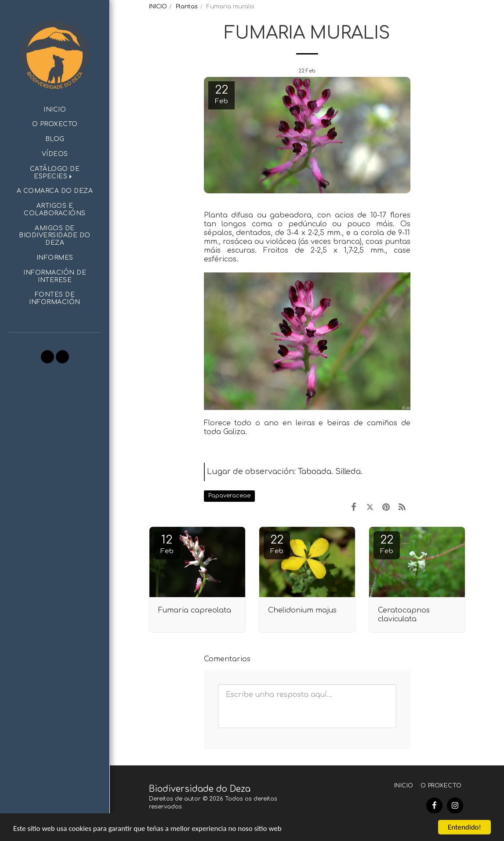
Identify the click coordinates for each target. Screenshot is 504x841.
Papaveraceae (229, 496)
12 (167, 544)
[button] (55, 173)
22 (277, 544)
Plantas (187, 7)
